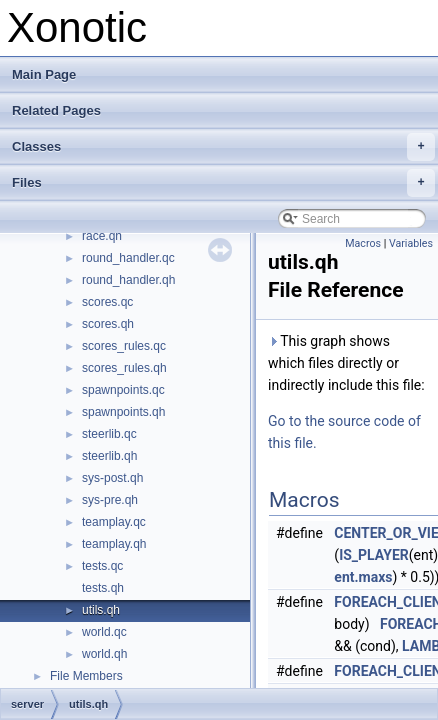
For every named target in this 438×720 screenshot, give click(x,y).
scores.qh (108, 324)
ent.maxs (363, 577)
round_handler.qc (128, 258)
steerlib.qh (109, 456)
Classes (223, 147)
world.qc (104, 632)
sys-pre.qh (110, 500)
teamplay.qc (114, 522)
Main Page (44, 74)
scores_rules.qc (124, 346)
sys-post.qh (112, 478)
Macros (363, 243)
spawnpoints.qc (123, 390)
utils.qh (101, 610)
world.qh (104, 654)
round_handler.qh (128, 280)
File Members (86, 676)
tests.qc (102, 566)
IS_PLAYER (374, 555)
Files (223, 183)
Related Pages (56, 110)
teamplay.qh (114, 544)
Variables (411, 243)
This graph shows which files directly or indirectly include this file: (346, 363)
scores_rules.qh (124, 368)
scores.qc (107, 302)
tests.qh (103, 588)
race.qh (102, 236)
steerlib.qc (109, 434)
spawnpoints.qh (123, 412)
